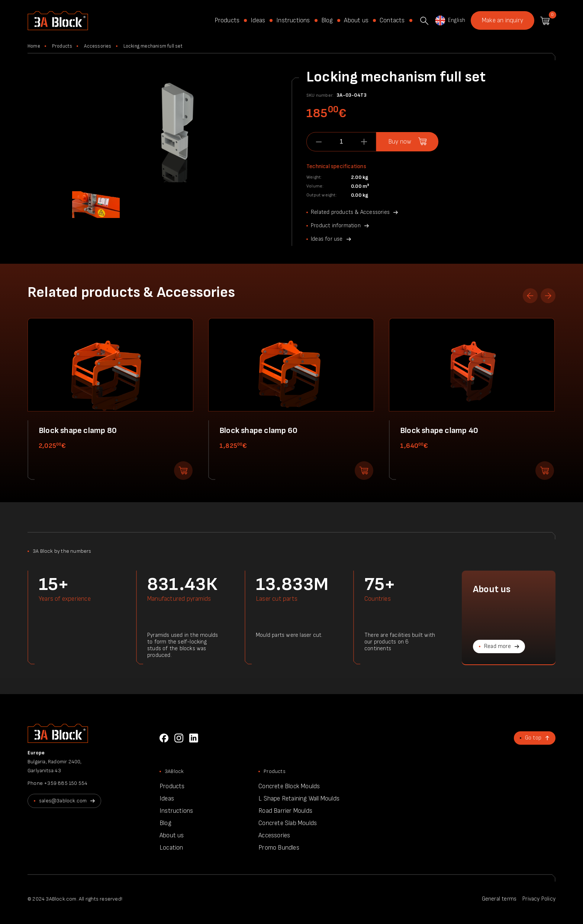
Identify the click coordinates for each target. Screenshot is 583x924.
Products (227, 20)
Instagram (179, 738)
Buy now (400, 142)
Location (171, 848)
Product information (336, 226)
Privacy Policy (539, 899)
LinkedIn (194, 738)
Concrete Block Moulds (289, 786)
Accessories (98, 46)
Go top (533, 738)
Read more (497, 646)
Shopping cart (545, 21)
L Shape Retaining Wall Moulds (299, 799)
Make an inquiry (503, 20)
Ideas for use (327, 239)
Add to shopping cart (183, 471)
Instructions (293, 20)
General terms (499, 899)
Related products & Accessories (350, 212)
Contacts (392, 20)
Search (424, 21)
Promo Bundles (279, 848)
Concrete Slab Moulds (288, 823)
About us (356, 20)
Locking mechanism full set (153, 46)
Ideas (258, 20)
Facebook (164, 738)
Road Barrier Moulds (285, 811)
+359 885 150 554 (66, 783)
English (450, 20)
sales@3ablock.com (63, 801)
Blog (327, 20)
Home (34, 46)
